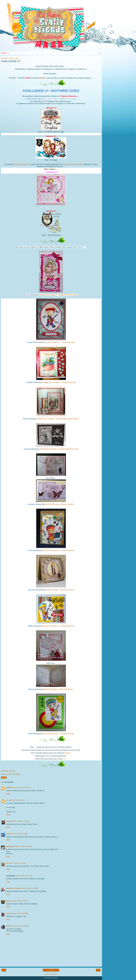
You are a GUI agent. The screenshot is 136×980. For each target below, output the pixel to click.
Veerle (8, 926)
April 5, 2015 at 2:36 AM (24, 846)
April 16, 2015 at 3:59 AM (20, 926)
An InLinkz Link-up (8, 771)
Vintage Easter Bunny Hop (68, 449)
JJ (7, 800)
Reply (8, 794)
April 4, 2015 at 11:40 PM (21, 821)
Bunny (9, 901)
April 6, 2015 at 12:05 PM (30, 888)
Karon (8, 913)
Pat (7, 863)
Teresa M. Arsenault (13, 888)
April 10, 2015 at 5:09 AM (20, 913)
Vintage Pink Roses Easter (68, 295)
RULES (42, 78)
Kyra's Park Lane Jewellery (73, 164)
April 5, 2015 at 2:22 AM (20, 834)
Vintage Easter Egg (69, 382)
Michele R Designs (52, 504)
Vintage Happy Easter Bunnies (67, 419)
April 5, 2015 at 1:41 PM (17, 863)
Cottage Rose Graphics (48, 295)
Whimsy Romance (67, 504)
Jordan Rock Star (68, 342)
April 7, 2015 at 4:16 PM (20, 901)
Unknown (10, 788)
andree (9, 834)
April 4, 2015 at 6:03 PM (17, 800)
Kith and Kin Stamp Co (21, 164)
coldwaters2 (11, 846)
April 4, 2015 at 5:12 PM (22, 788)
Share (4, 778)
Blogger (55, 978)
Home (51, 970)
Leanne (9, 821)
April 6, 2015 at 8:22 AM (24, 876)
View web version (51, 974)
